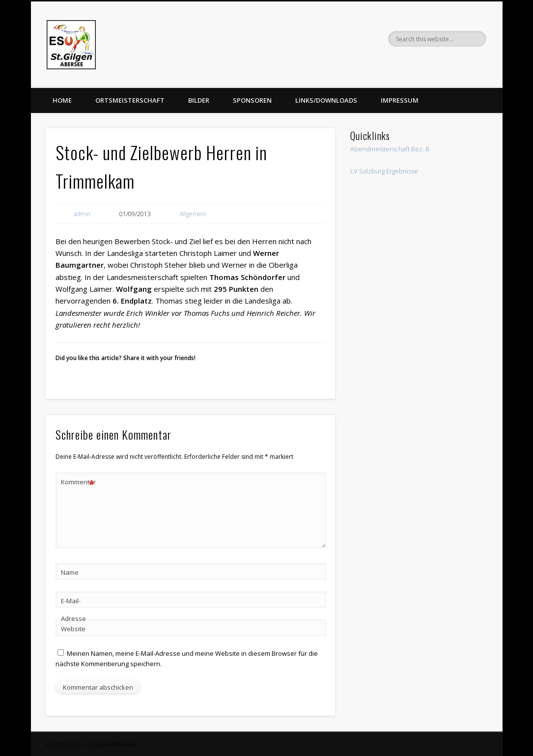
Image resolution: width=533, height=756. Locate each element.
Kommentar (78, 482)
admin (82, 214)
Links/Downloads (326, 100)
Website (73, 629)
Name (70, 572)
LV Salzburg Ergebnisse (384, 171)
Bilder (199, 100)
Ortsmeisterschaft (130, 100)
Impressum (400, 100)
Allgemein (193, 214)
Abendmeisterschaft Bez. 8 (390, 149)
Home (62, 100)
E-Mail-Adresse (73, 610)
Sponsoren (252, 100)
